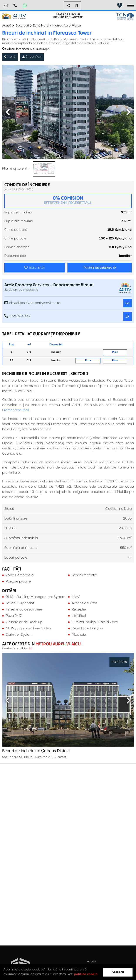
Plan (115, 352)
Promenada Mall (16, 410)
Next (128, 112)
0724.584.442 (15, 4)
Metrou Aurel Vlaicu (67, 26)
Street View (32, 57)
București (22, 26)
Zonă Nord (41, 26)
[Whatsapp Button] (25, 5)
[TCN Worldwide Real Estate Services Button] (125, 16)
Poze (88, 360)
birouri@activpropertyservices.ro (6, 4)
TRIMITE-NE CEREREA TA (100, 268)
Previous (8, 112)
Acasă (7, 26)
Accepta (118, 972)
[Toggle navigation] (131, 5)
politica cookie (86, 974)
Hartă (10, 57)
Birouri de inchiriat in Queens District (36, 751)
